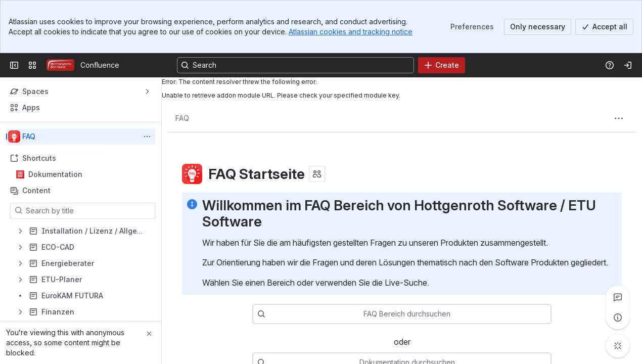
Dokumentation (55, 174)
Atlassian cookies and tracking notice (351, 32)
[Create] (442, 65)
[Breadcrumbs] (182, 118)
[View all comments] (618, 297)
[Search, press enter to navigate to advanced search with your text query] (295, 65)
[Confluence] (60, 65)
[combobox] (417, 314)
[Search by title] (89, 211)
